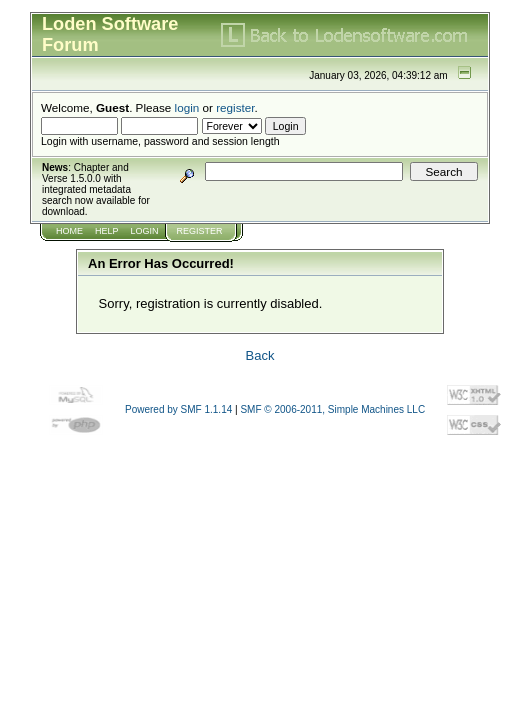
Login (145, 231)
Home (69, 231)
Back (260, 355)
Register (200, 231)
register (235, 107)
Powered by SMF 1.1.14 (178, 409)
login (187, 107)
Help (107, 231)
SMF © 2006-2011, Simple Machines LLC (332, 409)
